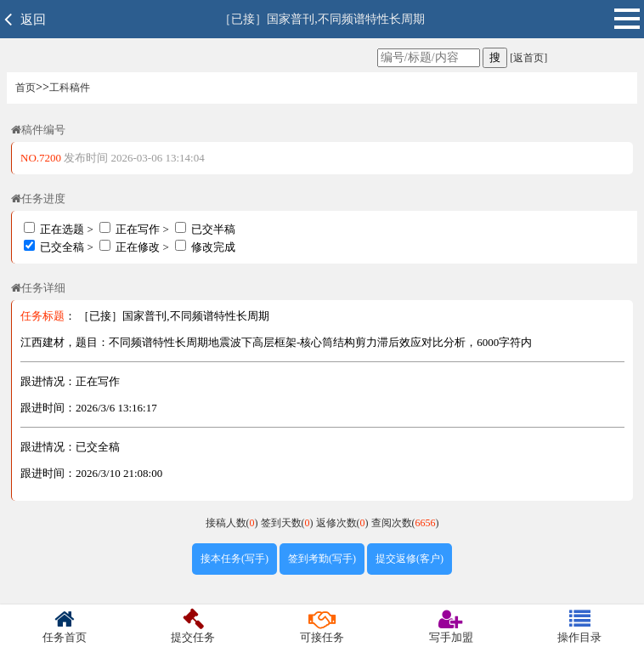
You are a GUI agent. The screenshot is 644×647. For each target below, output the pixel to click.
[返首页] (527, 58)
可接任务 (322, 626)
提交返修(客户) (410, 559)
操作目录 (579, 626)
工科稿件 (70, 88)
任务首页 (65, 626)
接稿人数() (233, 523)
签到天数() (288, 523)
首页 (25, 88)
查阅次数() (405, 523)
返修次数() (344, 523)
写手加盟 (451, 626)
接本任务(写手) (234, 559)
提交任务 (194, 626)
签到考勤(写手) (322, 559)
